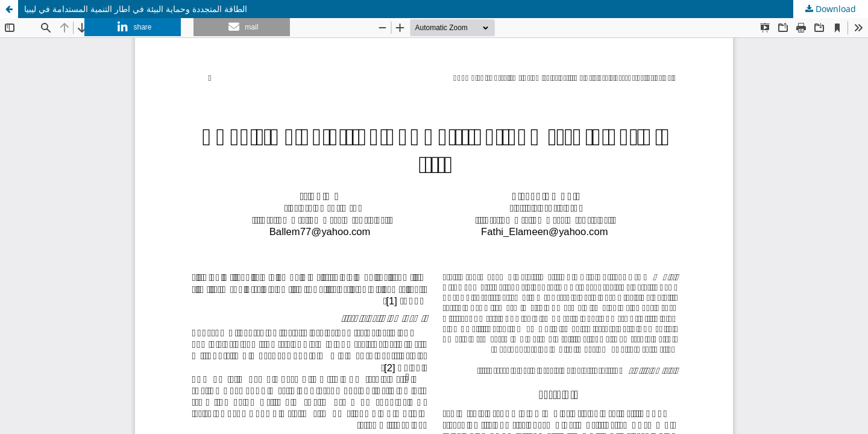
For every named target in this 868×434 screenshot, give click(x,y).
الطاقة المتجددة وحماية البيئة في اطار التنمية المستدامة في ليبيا (136, 9)
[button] (133, 27)
